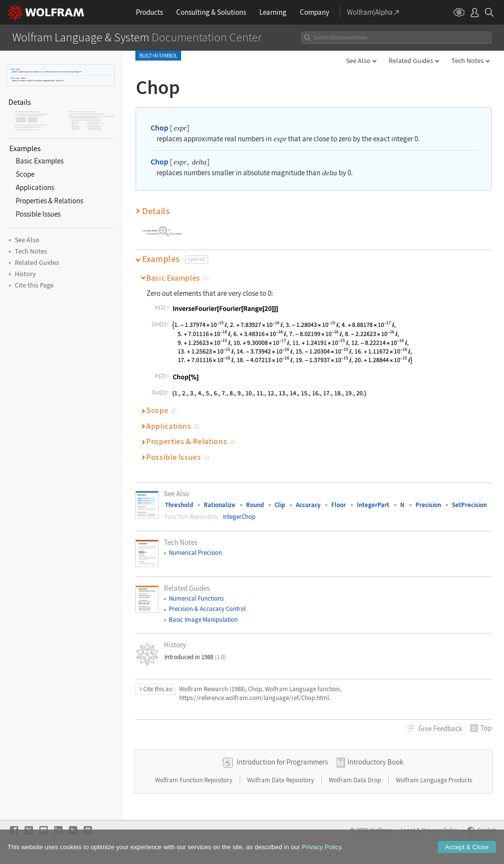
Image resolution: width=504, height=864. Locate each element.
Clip (280, 505)
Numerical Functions (196, 598)
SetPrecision (469, 505)
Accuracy (308, 505)
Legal (408, 830)
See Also (358, 61)
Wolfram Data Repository (281, 780)
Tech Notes (468, 61)
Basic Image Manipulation (203, 620)
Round (255, 505)
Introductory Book (375, 762)
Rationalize (220, 505)
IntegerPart (373, 505)
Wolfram (381, 830)
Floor (339, 505)
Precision (428, 505)
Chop (12, 69)
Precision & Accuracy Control (207, 609)
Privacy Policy (440, 830)
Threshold (179, 505)
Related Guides (411, 61)
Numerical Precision (195, 553)
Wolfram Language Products (434, 780)
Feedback (440, 728)
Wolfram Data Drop (356, 780)
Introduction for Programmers (282, 762)
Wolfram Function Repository (194, 780)
